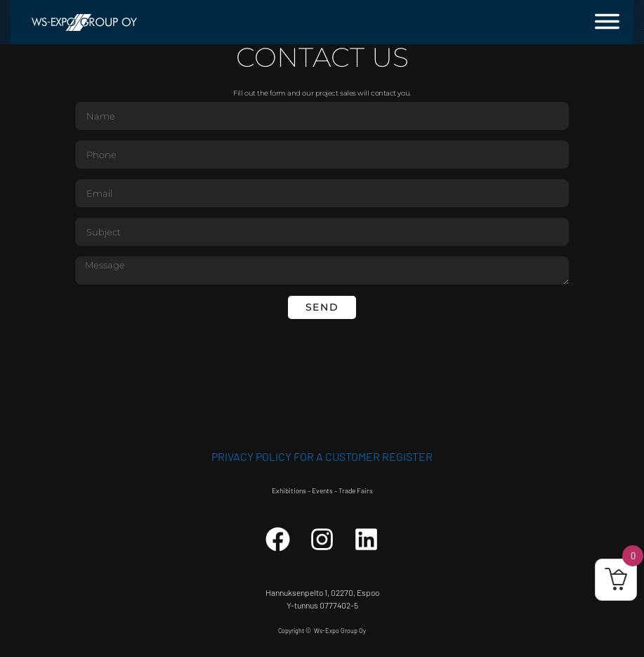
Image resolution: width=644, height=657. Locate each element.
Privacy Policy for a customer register (322, 456)
